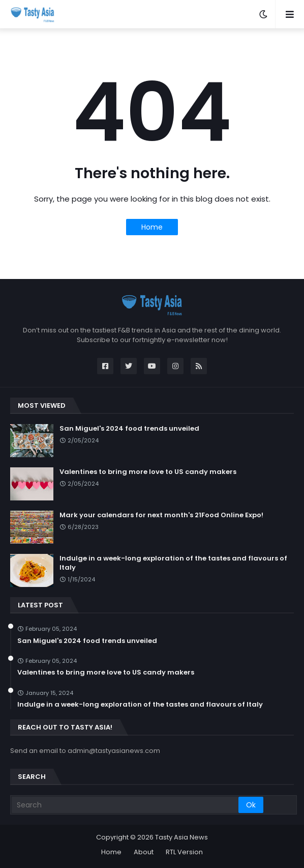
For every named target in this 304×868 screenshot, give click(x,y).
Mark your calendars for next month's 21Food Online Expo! (161, 515)
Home (152, 227)
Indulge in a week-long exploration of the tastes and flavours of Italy (173, 563)
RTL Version (184, 852)
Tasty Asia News (181, 837)
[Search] (125, 805)
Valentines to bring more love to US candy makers (148, 472)
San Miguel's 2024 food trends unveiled (129, 429)
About (144, 852)
